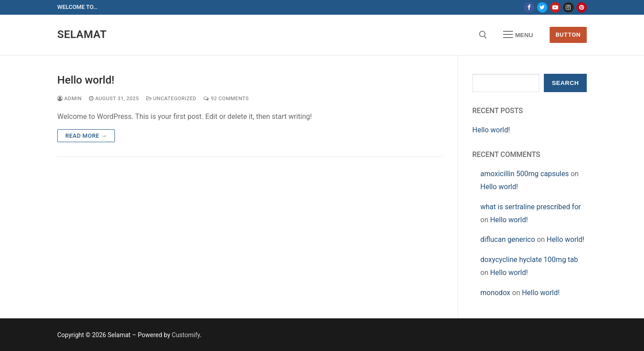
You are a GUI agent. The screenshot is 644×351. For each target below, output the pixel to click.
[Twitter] (542, 7)
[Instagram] (568, 7)
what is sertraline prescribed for (531, 207)
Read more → (86, 136)
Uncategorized (172, 98)
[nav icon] (518, 35)
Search (565, 83)
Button (568, 34)
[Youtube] (555, 7)
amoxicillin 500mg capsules (525, 174)
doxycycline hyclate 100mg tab (529, 260)
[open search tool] (483, 35)
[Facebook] (529, 7)
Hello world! (86, 80)
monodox (495, 293)
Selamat (82, 34)
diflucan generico (508, 239)
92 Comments (226, 98)
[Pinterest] (582, 7)
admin (70, 98)
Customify (186, 335)
